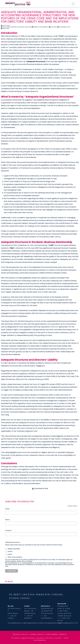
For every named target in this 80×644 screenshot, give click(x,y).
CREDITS (63, 634)
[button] (73, 4)
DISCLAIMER (52, 634)
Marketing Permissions (13, 542)
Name (8, 520)
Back (9, 582)
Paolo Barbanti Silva (64, 27)
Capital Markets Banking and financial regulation (16, 27)
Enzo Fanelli (53, 27)
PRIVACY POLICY (21, 634)
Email (8, 509)
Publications (5, 29)
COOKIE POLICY (37, 634)
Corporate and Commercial (40, 27)
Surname (9, 531)
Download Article (40, 488)
